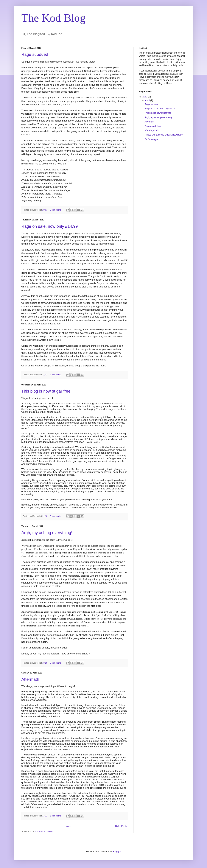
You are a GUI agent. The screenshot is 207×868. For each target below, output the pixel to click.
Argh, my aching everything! (47, 533)
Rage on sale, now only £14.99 (50, 226)
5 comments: (56, 516)
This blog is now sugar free (46, 391)
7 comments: (56, 375)
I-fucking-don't (151, 130)
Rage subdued (35, 54)
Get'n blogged (151, 139)
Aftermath (30, 679)
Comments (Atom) (44, 832)
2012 (145, 97)
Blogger (117, 852)
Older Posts (121, 826)
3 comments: (56, 210)
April (148, 100)
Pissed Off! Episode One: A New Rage (164, 135)
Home (68, 826)
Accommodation (152, 126)
